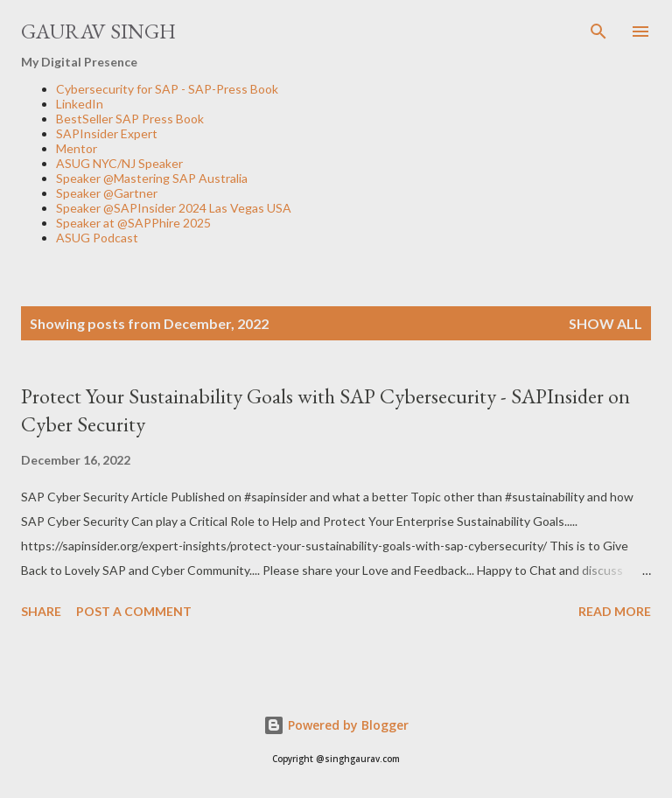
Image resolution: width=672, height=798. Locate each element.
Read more (615, 611)
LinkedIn (80, 104)
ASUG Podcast (97, 238)
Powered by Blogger (336, 725)
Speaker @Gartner (107, 193)
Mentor (77, 148)
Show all (605, 323)
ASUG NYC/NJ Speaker (119, 163)
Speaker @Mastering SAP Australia (152, 178)
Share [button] (41, 611)
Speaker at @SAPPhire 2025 (133, 223)
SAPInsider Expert (107, 133)
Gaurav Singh (98, 31)
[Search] (598, 31)
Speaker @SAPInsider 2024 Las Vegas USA (174, 208)
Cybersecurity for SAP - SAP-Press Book (167, 89)
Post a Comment (134, 611)
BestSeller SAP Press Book (130, 119)
